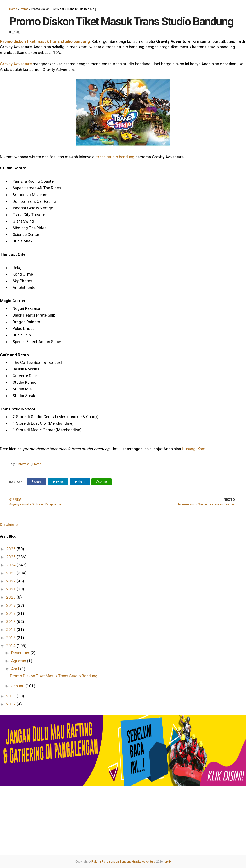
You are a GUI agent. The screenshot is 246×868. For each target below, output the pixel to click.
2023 (11, 573)
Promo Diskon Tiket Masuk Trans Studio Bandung (54, 676)
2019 (11, 605)
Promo (24, 9)
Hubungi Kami (194, 449)
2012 (11, 704)
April (16, 669)
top (167, 862)
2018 (11, 613)
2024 (11, 565)
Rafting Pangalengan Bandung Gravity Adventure (123, 862)
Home (13, 9)
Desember (21, 653)
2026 (11, 549)
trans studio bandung (115, 157)
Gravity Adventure (16, 64)
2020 (11, 597)
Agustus (19, 661)
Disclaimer (9, 524)
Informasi (24, 464)
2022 (11, 581)
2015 (11, 638)
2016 (11, 630)
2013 (11, 696)
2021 (11, 589)
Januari (18, 686)
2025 (11, 557)
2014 (11, 646)
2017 (11, 621)
